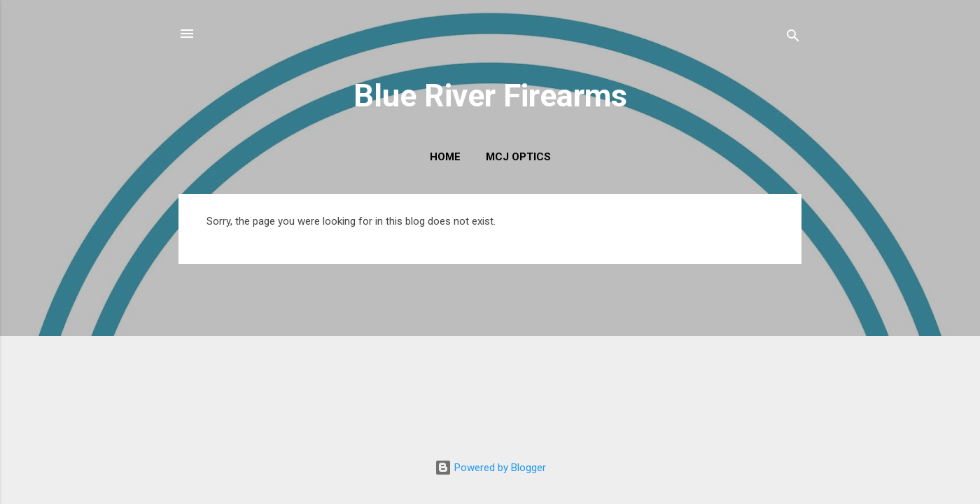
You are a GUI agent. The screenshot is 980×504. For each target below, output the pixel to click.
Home (445, 157)
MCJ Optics (518, 157)
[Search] (793, 38)
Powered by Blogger (490, 468)
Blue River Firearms (490, 96)
